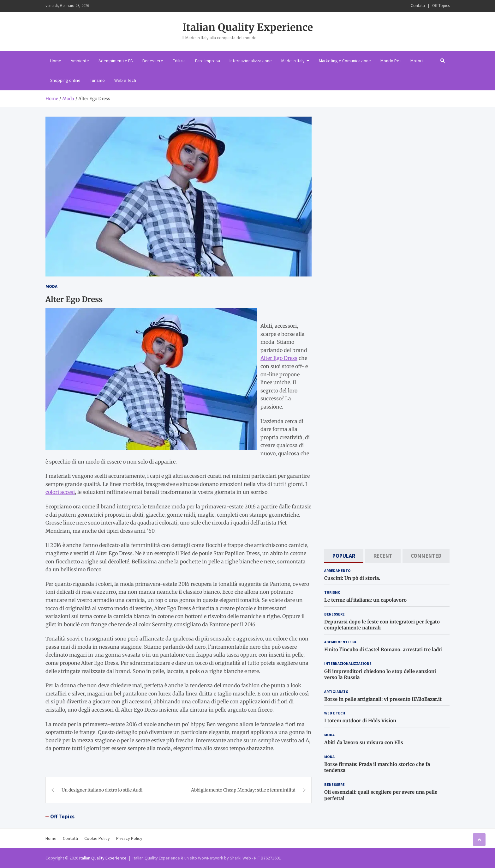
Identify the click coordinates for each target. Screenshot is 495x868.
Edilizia (179, 61)
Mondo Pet (391, 61)
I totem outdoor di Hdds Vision (360, 721)
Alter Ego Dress (279, 358)
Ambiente (80, 61)
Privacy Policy (129, 838)
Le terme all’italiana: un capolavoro (365, 600)
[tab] (344, 556)
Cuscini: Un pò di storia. (352, 578)
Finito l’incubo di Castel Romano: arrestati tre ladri (383, 649)
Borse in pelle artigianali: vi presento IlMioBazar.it (383, 699)
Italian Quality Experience (248, 27)
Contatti (418, 6)
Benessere (153, 61)
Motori (417, 61)
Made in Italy (293, 61)
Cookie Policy (97, 838)
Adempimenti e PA (116, 61)
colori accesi (60, 492)
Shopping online (65, 80)
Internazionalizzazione (251, 61)
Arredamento (337, 571)
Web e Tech (125, 80)
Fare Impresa (208, 61)
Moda (51, 286)
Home (56, 61)
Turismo (97, 80)
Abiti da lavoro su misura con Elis (364, 742)
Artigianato (336, 692)
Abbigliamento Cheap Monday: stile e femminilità (243, 790)
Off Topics (441, 6)
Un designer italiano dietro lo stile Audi (102, 790)
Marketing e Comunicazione (345, 61)
